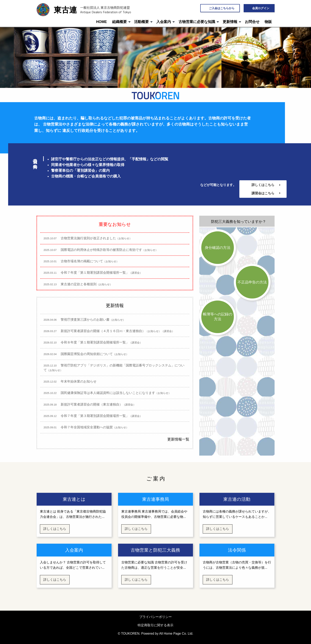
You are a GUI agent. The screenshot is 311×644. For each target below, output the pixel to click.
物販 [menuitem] (268, 22)
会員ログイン (261, 8)
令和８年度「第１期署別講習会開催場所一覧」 (95, 342)
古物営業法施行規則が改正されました (89, 238)
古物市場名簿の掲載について (83, 261)
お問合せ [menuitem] (252, 22)
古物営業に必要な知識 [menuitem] (197, 22)
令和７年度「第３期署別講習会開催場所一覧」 (95, 416)
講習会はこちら (263, 193)
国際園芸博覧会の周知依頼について (88, 354)
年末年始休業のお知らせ (72, 381)
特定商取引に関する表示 (155, 625)
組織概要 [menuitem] (119, 22)
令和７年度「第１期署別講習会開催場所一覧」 (95, 273)
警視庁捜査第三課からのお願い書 (86, 320)
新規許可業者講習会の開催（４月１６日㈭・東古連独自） (111, 331)
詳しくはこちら (263, 185)
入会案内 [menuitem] (164, 22)
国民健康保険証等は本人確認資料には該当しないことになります (109, 393)
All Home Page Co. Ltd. (176, 634)
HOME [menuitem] (101, 22)
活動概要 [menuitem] (141, 22)
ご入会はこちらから (222, 8)
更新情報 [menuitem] (230, 22)
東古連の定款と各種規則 (80, 284)
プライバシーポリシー (155, 617)
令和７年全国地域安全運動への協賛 (88, 427)
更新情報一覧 (178, 439)
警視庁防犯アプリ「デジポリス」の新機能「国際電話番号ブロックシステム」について (114, 368)
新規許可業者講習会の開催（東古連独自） (91, 404)
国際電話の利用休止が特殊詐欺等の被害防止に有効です (102, 250)
